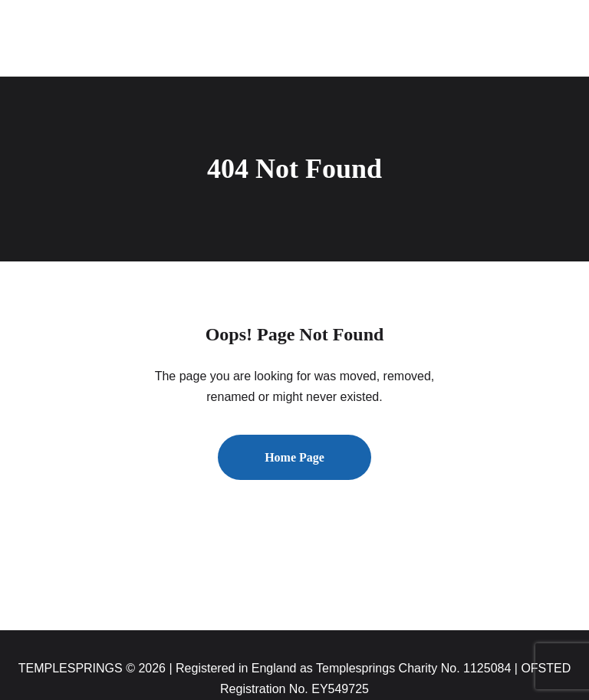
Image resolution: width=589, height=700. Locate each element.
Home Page (294, 457)
